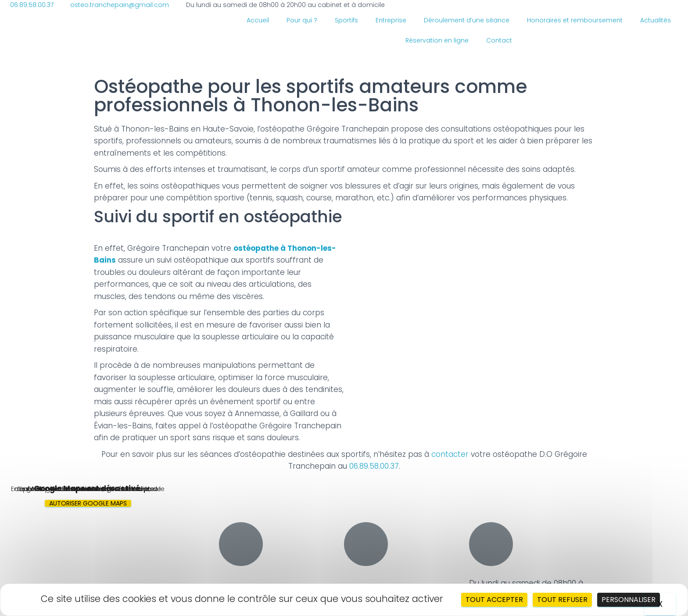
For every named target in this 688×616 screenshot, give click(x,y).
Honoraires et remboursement (575, 20)
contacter (451, 454)
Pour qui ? (302, 20)
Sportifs (346, 20)
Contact (499, 40)
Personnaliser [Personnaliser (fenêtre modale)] (629, 600)
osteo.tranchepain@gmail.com (395, 582)
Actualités (656, 20)
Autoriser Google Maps (88, 503)
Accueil (258, 20)
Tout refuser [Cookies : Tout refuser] (562, 600)
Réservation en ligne (437, 40)
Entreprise (391, 20)
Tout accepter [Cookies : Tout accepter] (494, 600)
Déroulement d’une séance (467, 20)
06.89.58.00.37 (374, 466)
